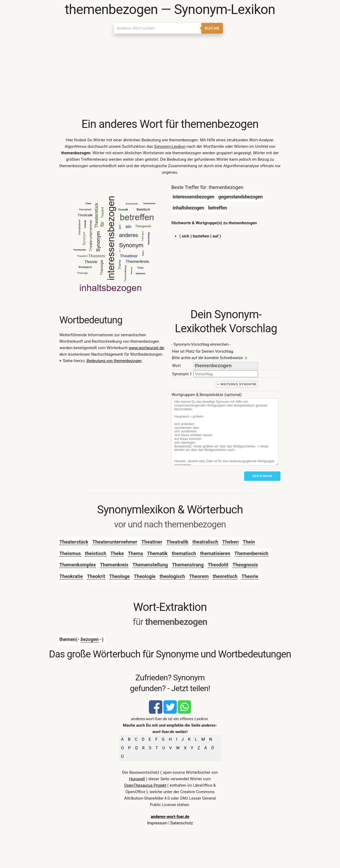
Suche (212, 28)
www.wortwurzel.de (146, 348)
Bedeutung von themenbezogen (114, 361)
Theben (231, 542)
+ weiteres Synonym (237, 384)
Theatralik (177, 542)
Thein (249, 542)
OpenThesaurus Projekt (145, 785)
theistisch (95, 553)
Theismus (70, 553)
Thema (135, 553)
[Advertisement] (170, 77)
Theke (117, 553)
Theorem (199, 576)
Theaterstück (74, 542)
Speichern (262, 476)
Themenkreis (114, 565)
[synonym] (226, 374)
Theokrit (96, 576)
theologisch (172, 576)
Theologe (120, 576)
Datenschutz (182, 823)
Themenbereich (251, 553)
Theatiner (152, 542)
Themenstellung (150, 565)
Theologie (145, 576)
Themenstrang (188, 565)
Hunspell (137, 779)
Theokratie (71, 576)
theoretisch (225, 576)
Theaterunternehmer (115, 542)
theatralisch (205, 542)
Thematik (157, 553)
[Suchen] (158, 28)
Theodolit (218, 565)
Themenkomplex (78, 565)
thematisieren (215, 553)
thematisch (184, 553)
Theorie (250, 576)
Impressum (157, 823)
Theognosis (245, 565)
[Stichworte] (225, 432)
